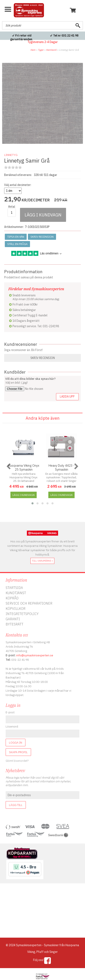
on (6, 167)
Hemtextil (51, 50)
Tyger (41, 50)
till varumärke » (42, 561)
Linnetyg (11, 155)
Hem (33, 50)
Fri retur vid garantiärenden (21, 37)
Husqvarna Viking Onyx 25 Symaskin (24, 467)
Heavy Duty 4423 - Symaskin (62, 467)
